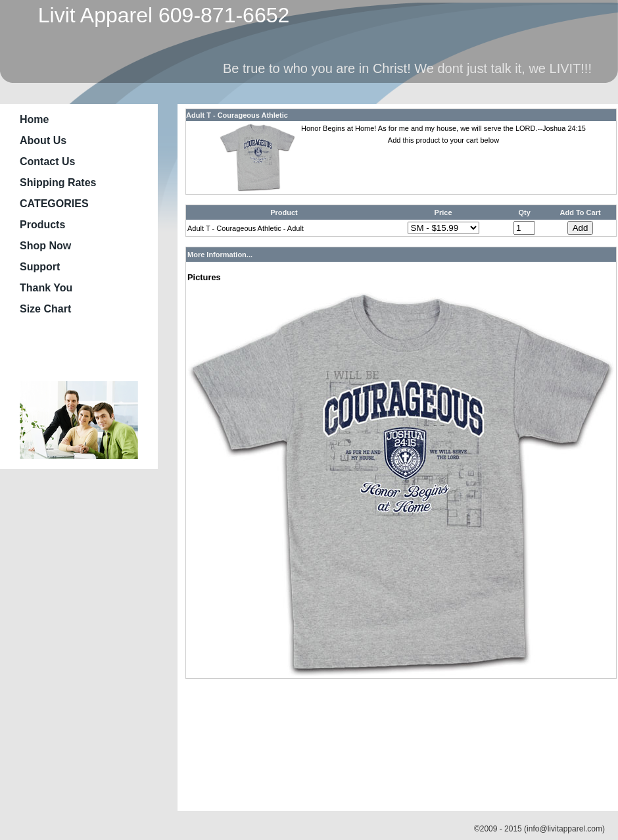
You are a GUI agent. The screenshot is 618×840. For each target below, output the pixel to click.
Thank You (46, 288)
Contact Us (47, 161)
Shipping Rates (58, 183)
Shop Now (45, 246)
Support (40, 267)
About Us (43, 140)
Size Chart (45, 309)
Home (34, 119)
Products (42, 225)
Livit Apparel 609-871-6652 (158, 15)
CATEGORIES (54, 204)
